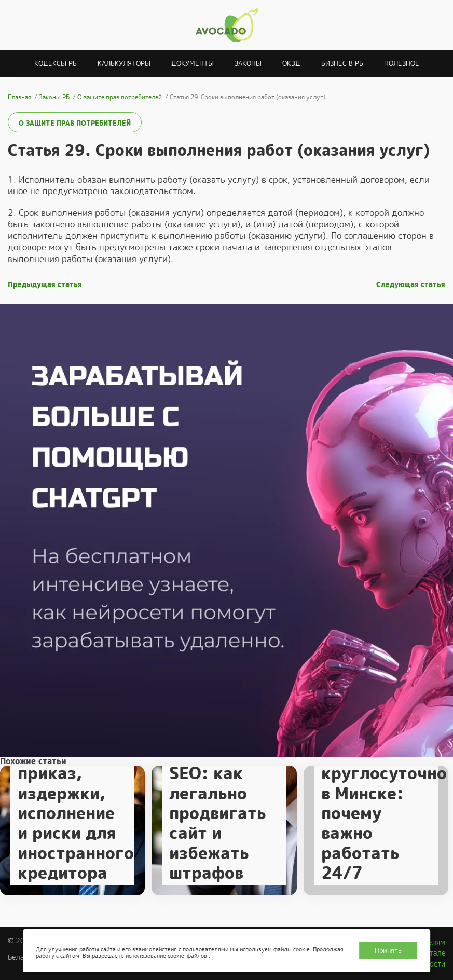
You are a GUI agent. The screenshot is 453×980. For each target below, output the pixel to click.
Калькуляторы (124, 64)
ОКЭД (291, 64)
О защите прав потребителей (75, 123)
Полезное (402, 64)
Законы (248, 64)
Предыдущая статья (45, 285)
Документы (193, 64)
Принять (388, 951)
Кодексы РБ (56, 64)
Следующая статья (411, 285)
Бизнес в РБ (342, 64)
